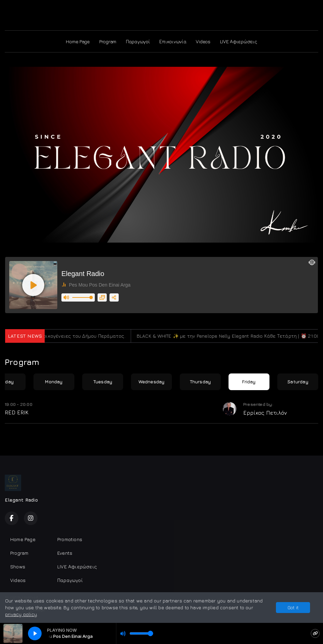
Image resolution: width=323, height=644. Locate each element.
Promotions (70, 539)
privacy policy (21, 614)
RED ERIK (17, 412)
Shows (18, 566)
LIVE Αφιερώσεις (239, 41)
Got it (293, 607)
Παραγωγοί (138, 41)
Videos (203, 41)
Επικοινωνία (173, 41)
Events (65, 553)
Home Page (78, 41)
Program (108, 41)
